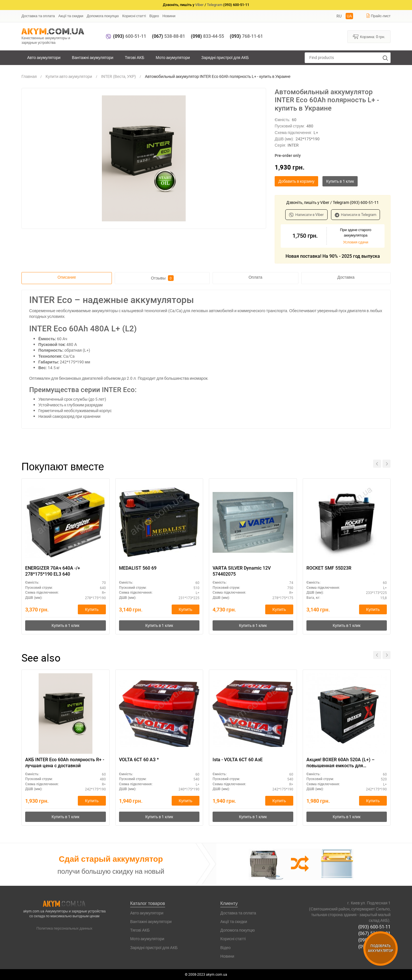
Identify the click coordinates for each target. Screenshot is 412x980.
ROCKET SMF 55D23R (329, 568)
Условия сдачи (356, 242)
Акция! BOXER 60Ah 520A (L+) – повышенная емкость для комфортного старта (340, 763)
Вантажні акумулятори (93, 57)
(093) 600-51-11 (374, 927)
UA (349, 16)
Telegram (215, 5)
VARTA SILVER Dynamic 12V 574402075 (242, 571)
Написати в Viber (306, 215)
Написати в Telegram (356, 215)
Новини (169, 16)
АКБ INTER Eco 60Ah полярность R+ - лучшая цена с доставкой (65, 763)
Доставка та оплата (38, 16)
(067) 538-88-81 (374, 933)
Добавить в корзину (296, 181)
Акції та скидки (71, 16)
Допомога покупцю (103, 16)
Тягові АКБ (134, 57)
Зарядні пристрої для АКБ (225, 57)
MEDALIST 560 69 (138, 568)
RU (339, 16)
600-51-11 (130, 36)
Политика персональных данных (64, 928)
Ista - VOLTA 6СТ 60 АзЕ (238, 760)
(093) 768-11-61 (374, 946)
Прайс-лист (378, 16)
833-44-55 (207, 36)
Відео (154, 16)
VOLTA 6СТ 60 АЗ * (139, 760)
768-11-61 (246, 36)
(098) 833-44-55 (374, 940)
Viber (199, 5)
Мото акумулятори (173, 57)
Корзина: (369, 36)
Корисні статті (134, 16)
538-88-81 (169, 36)
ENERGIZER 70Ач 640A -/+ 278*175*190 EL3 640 (53, 571)
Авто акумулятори (44, 57)
